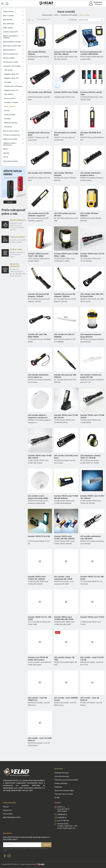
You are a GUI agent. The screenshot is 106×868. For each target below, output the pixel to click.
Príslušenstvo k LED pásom (13, 86)
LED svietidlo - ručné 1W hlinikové (90, 699)
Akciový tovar (8, 810)
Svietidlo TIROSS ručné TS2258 (66, 92)
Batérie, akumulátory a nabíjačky (11, 37)
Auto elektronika (9, 24)
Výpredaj (6, 153)
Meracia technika (9, 58)
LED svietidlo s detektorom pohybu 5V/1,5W (91, 376)
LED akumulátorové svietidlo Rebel (65, 134)
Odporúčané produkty (10, 161)
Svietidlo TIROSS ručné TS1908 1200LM (92, 416)
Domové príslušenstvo (11, 54)
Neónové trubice (10, 98)
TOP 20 (6, 157)
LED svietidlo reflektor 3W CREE (64, 659)
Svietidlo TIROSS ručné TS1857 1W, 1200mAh (92, 497)
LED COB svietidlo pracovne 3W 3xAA (65, 215)
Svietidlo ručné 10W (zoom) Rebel (39, 134)
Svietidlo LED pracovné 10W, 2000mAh (65, 376)
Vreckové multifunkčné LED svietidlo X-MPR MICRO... (91, 53)
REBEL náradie (8, 28)
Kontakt (57, 798)
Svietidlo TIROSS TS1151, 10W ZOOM (40, 618)
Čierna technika (8, 12)
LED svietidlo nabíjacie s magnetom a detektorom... (38, 416)
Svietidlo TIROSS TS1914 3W (39, 536)
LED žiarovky (8, 70)
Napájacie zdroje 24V (11, 74)
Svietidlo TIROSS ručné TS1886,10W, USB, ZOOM (64, 618)
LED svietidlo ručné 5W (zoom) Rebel (66, 457)
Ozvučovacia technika (11, 62)
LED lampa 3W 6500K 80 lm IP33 (91, 134)
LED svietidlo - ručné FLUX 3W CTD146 (92, 659)
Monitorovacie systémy (11, 131)
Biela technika (8, 20)
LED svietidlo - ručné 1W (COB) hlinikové (40, 739)
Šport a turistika (8, 16)
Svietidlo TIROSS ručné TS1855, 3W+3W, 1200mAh (64, 537)
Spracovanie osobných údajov (64, 790)
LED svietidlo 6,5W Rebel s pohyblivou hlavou (91, 174)
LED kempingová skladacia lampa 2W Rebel (91, 336)
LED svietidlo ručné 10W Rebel (40, 173)
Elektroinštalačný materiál (12, 42)
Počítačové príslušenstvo (12, 135)
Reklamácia (58, 787)
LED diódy (7, 119)
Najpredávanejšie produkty (12, 817)
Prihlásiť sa (99, 4)
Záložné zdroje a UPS (10, 32)
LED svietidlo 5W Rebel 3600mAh (89, 215)
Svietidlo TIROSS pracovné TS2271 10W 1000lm (38, 255)
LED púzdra (8, 127)
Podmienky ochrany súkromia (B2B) (66, 780)
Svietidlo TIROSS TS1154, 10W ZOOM (92, 578)
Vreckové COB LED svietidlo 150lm (91, 93)
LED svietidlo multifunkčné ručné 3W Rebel (91, 537)
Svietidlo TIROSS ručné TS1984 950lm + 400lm (66, 255)
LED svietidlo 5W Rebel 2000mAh (37, 53)
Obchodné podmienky (62, 776)
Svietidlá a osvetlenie (11, 102)
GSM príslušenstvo (9, 50)
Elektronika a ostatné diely (12, 46)
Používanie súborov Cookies (64, 794)
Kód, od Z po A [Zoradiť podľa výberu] (91, 20)
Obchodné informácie (62, 773)
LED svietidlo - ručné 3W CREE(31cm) (37, 699)
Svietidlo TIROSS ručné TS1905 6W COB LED (66, 416)
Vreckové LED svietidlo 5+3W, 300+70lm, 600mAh (66, 53)
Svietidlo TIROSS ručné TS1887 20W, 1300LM (40, 457)
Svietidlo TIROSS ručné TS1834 (92, 617)
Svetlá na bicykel (10, 115)
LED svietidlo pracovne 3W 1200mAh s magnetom (38, 215)
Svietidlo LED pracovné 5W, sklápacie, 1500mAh (65, 295)
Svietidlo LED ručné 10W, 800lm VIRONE (37, 336)
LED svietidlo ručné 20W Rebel (40, 92)
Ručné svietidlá (10, 107)
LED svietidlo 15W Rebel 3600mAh (63, 174)
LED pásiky (8, 82)
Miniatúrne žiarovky (11, 123)
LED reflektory (9, 94)
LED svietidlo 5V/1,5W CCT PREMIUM (64, 336)
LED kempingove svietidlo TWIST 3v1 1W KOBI (90, 457)
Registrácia (98, 2)
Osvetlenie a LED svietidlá (12, 66)
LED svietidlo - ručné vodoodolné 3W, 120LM (63, 578)
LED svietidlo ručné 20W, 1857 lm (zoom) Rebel (92, 295)
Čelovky (7, 111)
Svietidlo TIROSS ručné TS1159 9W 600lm (92, 255)
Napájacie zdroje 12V (11, 90)
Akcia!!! (6, 149)
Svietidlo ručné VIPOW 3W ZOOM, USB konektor (38, 659)
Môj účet (6, 807)
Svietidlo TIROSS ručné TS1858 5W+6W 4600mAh (66, 497)
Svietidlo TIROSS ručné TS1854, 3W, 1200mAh (37, 578)
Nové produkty (8, 814)
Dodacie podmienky (61, 783)
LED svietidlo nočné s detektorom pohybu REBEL (38, 497)
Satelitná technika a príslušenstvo (10, 144)
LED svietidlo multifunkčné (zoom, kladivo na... (38, 376)
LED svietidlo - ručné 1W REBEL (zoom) (66, 699)
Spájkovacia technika (10, 139)
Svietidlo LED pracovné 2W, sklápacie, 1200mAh (38, 295)
